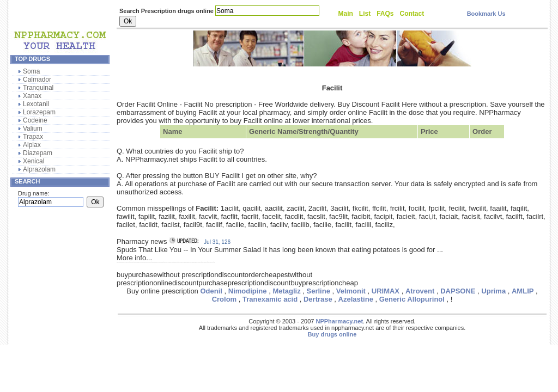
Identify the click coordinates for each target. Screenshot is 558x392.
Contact (412, 14)
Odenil (211, 291)
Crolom (225, 299)
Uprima (493, 291)
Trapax (33, 137)
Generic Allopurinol (412, 299)
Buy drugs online (332, 334)
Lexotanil (36, 104)
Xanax (32, 96)
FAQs (385, 14)
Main (346, 14)
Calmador (37, 79)
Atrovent (420, 291)
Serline (319, 291)
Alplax (32, 145)
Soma (31, 71)
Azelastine (356, 299)
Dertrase (318, 299)
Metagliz (286, 291)
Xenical (34, 161)
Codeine (35, 120)
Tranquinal (38, 88)
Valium (33, 128)
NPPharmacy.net (339, 321)
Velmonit (351, 291)
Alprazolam (39, 169)
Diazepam (38, 153)
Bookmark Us (486, 14)
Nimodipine (248, 291)
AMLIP (523, 291)
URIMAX (386, 291)
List (365, 14)
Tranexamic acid (270, 299)
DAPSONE (458, 291)
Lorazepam (39, 112)
